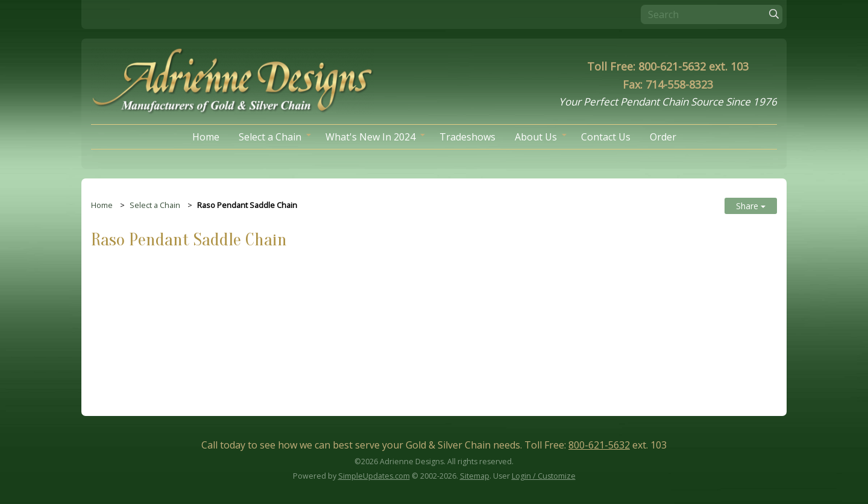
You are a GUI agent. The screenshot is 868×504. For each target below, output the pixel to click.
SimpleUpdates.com (374, 476)
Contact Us (606, 137)
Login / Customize (544, 476)
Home (206, 137)
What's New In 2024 (370, 137)
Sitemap (475, 476)
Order (663, 137)
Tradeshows (467, 137)
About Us (536, 137)
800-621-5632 (599, 445)
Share (751, 206)
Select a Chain (270, 137)
